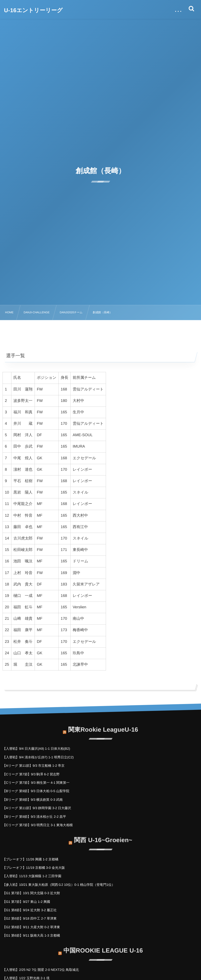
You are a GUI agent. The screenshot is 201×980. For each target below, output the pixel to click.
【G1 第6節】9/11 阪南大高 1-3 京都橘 (31, 935)
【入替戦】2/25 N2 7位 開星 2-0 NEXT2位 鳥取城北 (41, 970)
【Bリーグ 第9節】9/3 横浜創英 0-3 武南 (33, 800)
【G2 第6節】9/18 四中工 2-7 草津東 (30, 918)
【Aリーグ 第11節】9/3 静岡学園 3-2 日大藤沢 (37, 808)
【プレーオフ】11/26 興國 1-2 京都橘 (30, 859)
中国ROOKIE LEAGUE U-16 (103, 947)
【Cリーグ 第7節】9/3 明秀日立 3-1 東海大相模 (38, 825)
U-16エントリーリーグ (33, 10)
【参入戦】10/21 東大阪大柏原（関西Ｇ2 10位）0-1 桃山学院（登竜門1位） (59, 885)
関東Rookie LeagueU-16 (103, 726)
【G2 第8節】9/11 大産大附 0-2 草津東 (31, 927)
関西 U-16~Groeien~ (103, 836)
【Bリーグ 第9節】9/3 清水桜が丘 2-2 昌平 (34, 817)
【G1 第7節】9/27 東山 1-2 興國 (26, 902)
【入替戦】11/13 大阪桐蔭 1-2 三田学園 (32, 876)
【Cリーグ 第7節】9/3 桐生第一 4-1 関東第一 (36, 783)
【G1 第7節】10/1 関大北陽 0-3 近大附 (31, 893)
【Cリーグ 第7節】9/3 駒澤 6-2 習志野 (31, 774)
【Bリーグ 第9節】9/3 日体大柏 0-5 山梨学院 (36, 791)
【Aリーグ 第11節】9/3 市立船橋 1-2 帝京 (34, 766)
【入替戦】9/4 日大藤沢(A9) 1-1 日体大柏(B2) (36, 749)
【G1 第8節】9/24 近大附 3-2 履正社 (30, 910)
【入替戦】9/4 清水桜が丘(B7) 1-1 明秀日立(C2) (38, 757)
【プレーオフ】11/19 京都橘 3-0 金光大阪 (34, 868)
